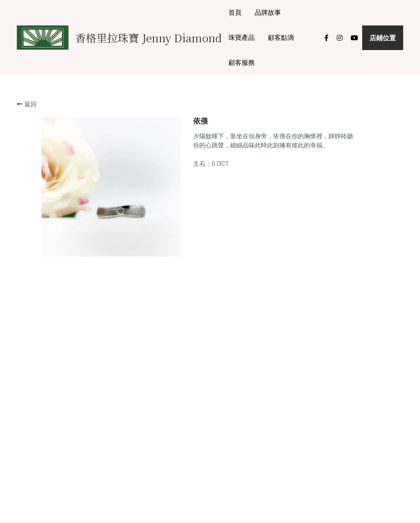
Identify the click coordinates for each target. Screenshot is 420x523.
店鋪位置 (383, 38)
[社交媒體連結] (326, 38)
